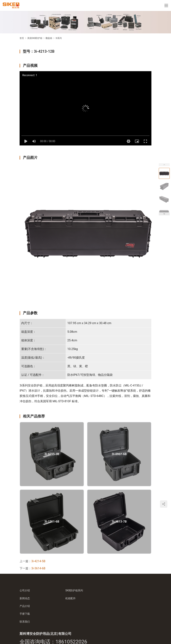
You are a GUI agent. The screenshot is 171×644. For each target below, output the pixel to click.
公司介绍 (25, 590)
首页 (22, 38)
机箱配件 (70, 598)
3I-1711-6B (52, 522)
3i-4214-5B (38, 561)
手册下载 (25, 614)
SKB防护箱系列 (74, 590)
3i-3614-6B (38, 568)
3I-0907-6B (119, 454)
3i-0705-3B (52, 454)
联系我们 (25, 622)
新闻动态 (25, 598)
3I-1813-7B (119, 522)
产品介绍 (25, 606)
